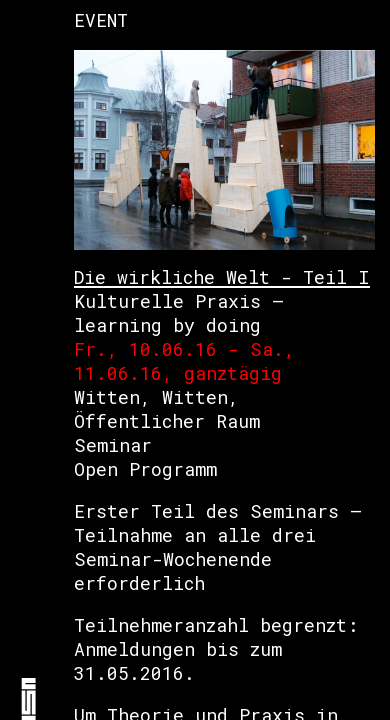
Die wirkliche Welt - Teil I (222, 277)
